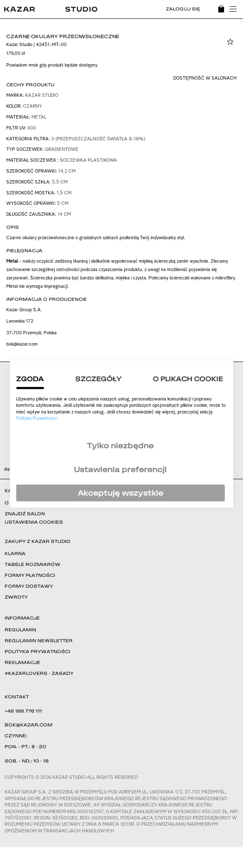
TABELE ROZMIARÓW (33, 564)
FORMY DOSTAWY (29, 586)
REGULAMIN (20, 630)
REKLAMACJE (22, 662)
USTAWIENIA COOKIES (34, 522)
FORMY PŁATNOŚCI (30, 575)
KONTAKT (17, 697)
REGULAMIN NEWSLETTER (39, 641)
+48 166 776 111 (23, 711)
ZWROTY (16, 597)
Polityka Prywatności (37, 419)
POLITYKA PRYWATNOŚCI (37, 651)
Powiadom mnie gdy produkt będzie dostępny (52, 66)
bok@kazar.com (22, 345)
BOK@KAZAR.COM (29, 725)
